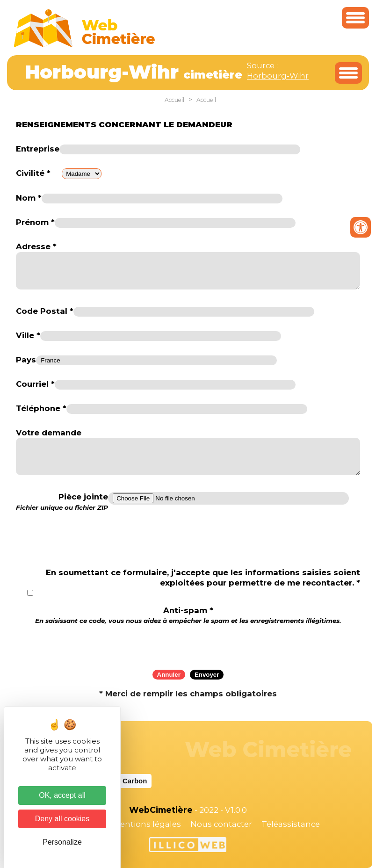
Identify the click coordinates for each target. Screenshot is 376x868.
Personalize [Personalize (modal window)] (62, 842)
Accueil (174, 100)
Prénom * (35, 222)
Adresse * (36, 246)
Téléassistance (291, 824)
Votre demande (49, 433)
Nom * (29, 198)
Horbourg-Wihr (278, 76)
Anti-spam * (188, 615)
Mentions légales (147, 824)
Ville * (28, 335)
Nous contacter (221, 824)
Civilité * (33, 173)
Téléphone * (41, 408)
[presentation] (188, 644)
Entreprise (38, 149)
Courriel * (35, 384)
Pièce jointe (62, 502)
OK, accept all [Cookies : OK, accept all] (62, 795)
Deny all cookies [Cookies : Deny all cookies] (62, 819)
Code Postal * (45, 311)
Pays (26, 360)
